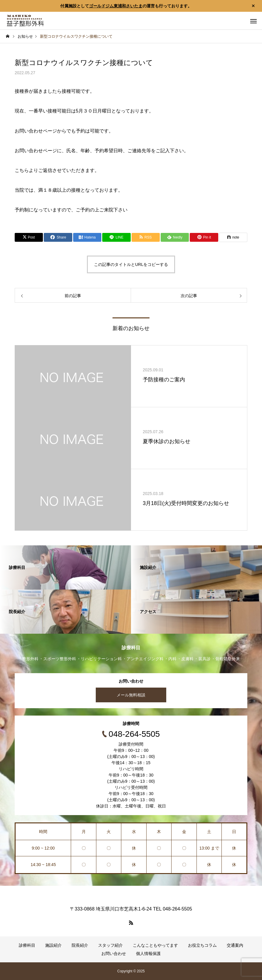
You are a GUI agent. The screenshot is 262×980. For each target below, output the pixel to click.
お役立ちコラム (202, 945)
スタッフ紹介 (110, 945)
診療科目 (27, 945)
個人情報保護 (148, 953)
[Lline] (116, 237)
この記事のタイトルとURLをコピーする (131, 264)
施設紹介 (53, 945)
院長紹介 (80, 945)
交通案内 (235, 945)
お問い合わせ (114, 953)
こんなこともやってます (155, 945)
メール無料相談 (131, 695)
